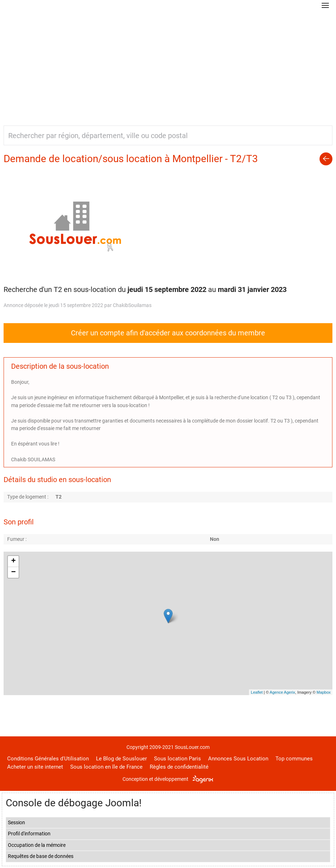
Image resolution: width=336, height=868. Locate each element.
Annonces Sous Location (238, 759)
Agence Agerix (282, 692)
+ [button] (13, 561)
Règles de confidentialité (179, 767)
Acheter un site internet (35, 767)
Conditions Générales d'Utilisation (48, 759)
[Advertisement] (168, 65)
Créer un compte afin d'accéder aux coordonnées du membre (168, 333)
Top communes (294, 759)
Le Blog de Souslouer (121, 759)
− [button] (13, 572)
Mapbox (324, 692)
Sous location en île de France (106, 767)
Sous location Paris (177, 759)
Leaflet (257, 692)
